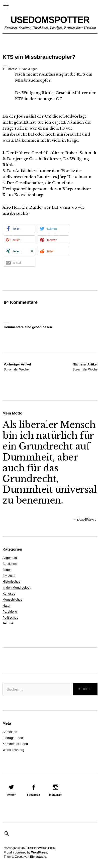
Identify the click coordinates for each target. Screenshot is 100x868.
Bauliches (10, 564)
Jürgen (33, 69)
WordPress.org (13, 750)
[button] (19, 229)
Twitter (11, 795)
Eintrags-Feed (13, 738)
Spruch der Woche (17, 367)
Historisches (11, 581)
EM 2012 (9, 576)
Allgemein (10, 558)
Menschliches (12, 599)
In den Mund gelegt (16, 587)
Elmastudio (38, 857)
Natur (7, 605)
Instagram (56, 795)
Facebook (33, 795)
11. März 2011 (12, 69)
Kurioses (9, 593)
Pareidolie (10, 611)
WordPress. (39, 852)
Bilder (7, 570)
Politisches (10, 617)
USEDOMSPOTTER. (42, 848)
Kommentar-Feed (15, 744)
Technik (8, 623)
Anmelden (10, 732)
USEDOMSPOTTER (50, 20)
